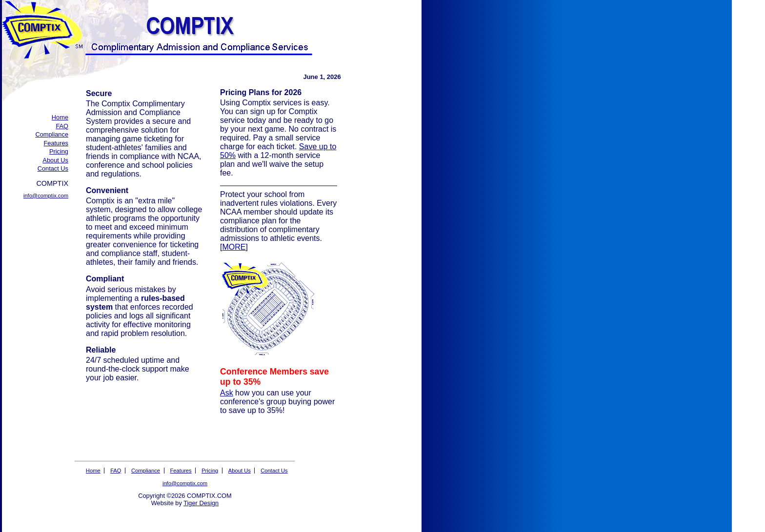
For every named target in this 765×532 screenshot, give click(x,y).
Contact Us (53, 168)
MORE (234, 247)
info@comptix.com (46, 196)
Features (56, 143)
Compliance (52, 134)
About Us (55, 160)
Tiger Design (201, 503)
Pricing (59, 151)
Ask (227, 393)
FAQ (62, 126)
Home (60, 117)
